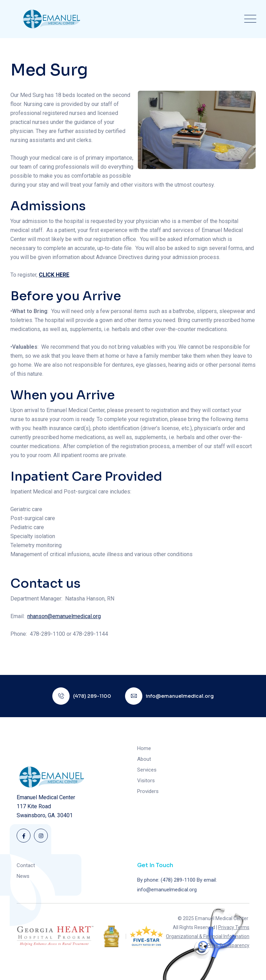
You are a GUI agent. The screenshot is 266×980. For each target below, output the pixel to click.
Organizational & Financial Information (208, 936)
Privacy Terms (234, 927)
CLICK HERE (54, 275)
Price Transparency (228, 945)
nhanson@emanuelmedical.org (64, 616)
